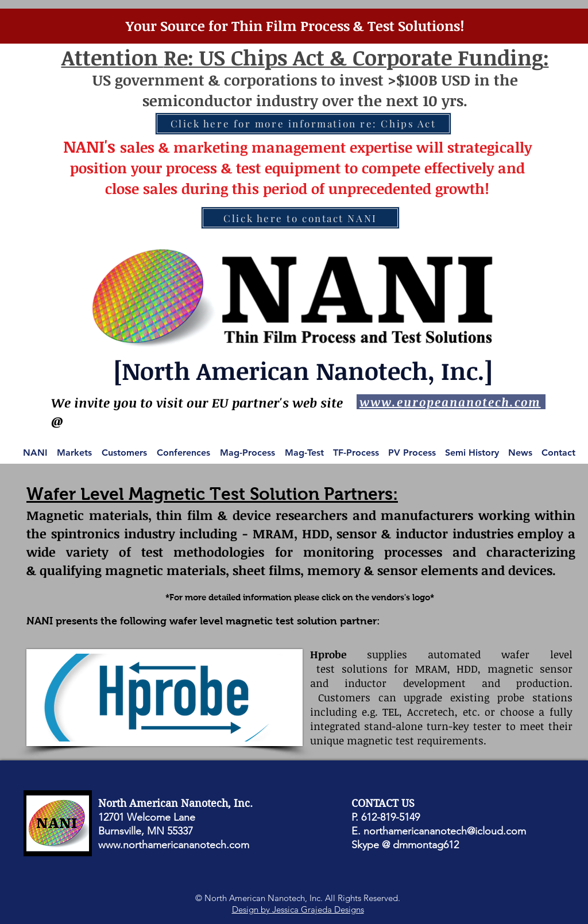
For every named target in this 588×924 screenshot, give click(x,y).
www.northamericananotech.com (174, 845)
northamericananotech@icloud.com (445, 831)
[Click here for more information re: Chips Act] (303, 124)
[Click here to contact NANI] (300, 218)
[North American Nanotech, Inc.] (303, 370)
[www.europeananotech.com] (451, 402)
